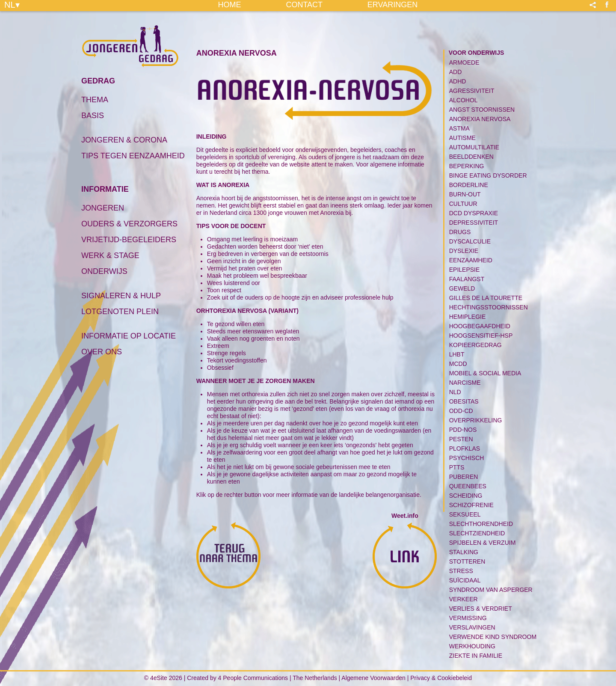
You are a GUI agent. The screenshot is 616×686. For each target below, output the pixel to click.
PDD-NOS (463, 430)
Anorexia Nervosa (480, 119)
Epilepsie (465, 270)
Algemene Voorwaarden (373, 678)
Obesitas (464, 401)
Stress (461, 571)
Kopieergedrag (475, 345)
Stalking (464, 552)
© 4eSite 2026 (163, 678)
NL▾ (12, 4)
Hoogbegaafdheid (480, 326)
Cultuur (463, 204)
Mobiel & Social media (485, 373)
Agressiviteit (472, 91)
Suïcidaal (465, 580)
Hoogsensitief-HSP (481, 336)
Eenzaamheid (471, 260)
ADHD (458, 81)
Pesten (461, 439)
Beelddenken (471, 157)
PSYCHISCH (467, 458)
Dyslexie (464, 251)
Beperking (467, 166)
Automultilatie (474, 147)
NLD (455, 392)
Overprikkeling (476, 420)
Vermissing (468, 618)
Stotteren (467, 561)
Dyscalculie (470, 241)
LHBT (457, 354)
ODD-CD (461, 411)
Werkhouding (472, 646)
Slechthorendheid (481, 524)
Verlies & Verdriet (481, 609)
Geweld (462, 288)
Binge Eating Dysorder (488, 175)
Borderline (469, 185)
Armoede (464, 62)
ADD (456, 72)
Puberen (464, 477)
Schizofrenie (471, 505)
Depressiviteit (474, 223)
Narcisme (465, 383)
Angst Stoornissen (482, 110)
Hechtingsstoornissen (489, 307)
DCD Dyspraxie (474, 213)
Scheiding (466, 496)
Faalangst (467, 279)
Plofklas (465, 448)
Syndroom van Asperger (491, 590)
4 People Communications (253, 678)
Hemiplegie (468, 317)
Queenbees (468, 486)
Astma (459, 128)
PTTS (457, 467)
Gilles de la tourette (486, 298)
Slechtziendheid (477, 533)
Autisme (462, 138)
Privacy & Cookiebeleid (441, 678)
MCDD (458, 364)
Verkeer (463, 599)
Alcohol (463, 100)
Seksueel (465, 514)
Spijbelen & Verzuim (483, 543)
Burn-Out (465, 194)
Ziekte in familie (476, 656)
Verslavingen (472, 627)
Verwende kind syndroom (493, 637)
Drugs (460, 232)
